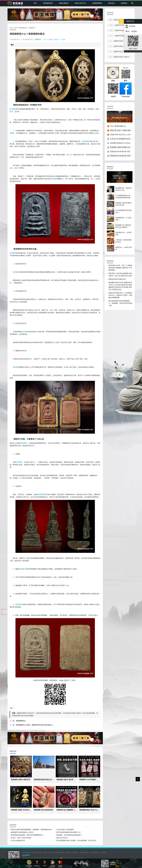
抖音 (113, 74)
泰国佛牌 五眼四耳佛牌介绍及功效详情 (124, 147)
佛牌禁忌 (32, 28)
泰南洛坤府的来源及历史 (117, 279)
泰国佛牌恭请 (48, 3)
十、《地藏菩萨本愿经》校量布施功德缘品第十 (123, 41)
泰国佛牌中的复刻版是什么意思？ (23, 832)
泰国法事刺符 (64, 3)
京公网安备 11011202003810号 (72, 858)
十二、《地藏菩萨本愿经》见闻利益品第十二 (123, 25)
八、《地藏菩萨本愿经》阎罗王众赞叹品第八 (123, 52)
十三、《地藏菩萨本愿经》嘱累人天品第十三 (123, 30)
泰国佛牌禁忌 (21, 721)
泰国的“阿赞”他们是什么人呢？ (121, 135)
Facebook (126, 90)
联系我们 (124, 3)
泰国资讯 (104, 852)
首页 (35, 3)
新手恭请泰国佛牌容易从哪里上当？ (69, 832)
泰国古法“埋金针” (62, 838)
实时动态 (111, 3)
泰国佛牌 (13, 109)
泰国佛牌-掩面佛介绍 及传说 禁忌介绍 (124, 143)
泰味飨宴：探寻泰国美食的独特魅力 (69, 835)
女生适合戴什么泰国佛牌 (65, 829)
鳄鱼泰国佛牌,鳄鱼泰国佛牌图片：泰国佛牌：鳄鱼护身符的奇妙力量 (120, 303)
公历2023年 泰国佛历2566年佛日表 (123, 139)
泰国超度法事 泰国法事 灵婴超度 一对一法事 (126, 151)
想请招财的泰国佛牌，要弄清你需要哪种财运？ (27, 835)
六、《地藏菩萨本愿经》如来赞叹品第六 (121, 46)
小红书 (113, 90)
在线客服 (130, 26)
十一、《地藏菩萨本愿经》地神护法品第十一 (123, 36)
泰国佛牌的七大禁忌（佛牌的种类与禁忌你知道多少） (35, 725)
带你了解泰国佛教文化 (118, 126)
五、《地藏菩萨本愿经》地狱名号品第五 (121, 57)
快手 (126, 74)
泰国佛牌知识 (23, 28)
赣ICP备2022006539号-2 (51, 858)
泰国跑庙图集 (97, 3)
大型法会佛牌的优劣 (18, 840)
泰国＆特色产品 (80, 3)
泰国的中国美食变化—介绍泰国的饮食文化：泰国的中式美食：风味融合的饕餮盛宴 (120, 295)
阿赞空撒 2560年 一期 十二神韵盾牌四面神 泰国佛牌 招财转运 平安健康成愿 (120, 268)
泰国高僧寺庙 (95, 852)
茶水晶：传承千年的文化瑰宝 (21, 838)
